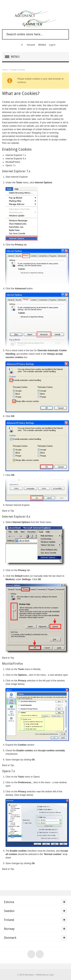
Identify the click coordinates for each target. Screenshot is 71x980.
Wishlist (42, 45)
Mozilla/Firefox (13, 162)
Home (5, 70)
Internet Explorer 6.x (16, 159)
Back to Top (8, 511)
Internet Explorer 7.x (16, 155)
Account (31, 45)
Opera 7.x (11, 165)
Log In (52, 45)
